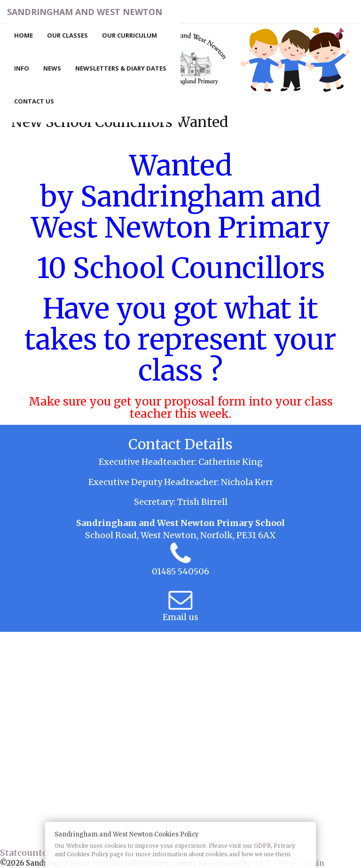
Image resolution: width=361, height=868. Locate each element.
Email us (180, 617)
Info (22, 68)
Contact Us (34, 101)
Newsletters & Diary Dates (121, 68)
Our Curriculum (129, 35)
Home (24, 35)
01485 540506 (180, 571)
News (52, 68)
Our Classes (67, 35)
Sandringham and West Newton (85, 12)
